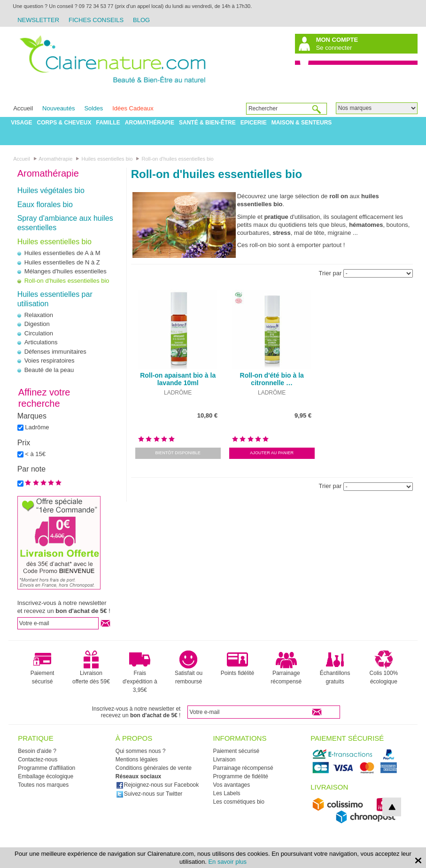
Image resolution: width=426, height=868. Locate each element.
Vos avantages (232, 785)
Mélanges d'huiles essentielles (66, 271)
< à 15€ (35, 454)
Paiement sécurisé (43, 667)
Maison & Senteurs (302, 123)
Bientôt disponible (178, 453)
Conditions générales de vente (154, 768)
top (392, 807)
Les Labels (227, 793)
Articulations (41, 342)
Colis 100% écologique (384, 667)
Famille (108, 123)
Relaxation (39, 315)
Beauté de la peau (49, 370)
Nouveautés (58, 108)
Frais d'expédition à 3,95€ (140, 672)
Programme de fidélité (241, 776)
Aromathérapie (150, 123)
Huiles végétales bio (51, 190)
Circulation (39, 333)
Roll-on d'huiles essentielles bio (67, 281)
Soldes (93, 108)
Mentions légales (137, 759)
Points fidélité (237, 663)
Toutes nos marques (43, 785)
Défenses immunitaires (55, 352)
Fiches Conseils (96, 20)
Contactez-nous (38, 759)
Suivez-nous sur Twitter (149, 794)
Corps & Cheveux (64, 123)
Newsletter (38, 20)
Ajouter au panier (272, 453)
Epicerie (254, 123)
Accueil (23, 108)
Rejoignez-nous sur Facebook (157, 785)
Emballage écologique (46, 776)
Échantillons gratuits (335, 667)
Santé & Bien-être (207, 123)
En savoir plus (227, 862)
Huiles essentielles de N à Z (62, 262)
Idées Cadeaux (133, 108)
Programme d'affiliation (46, 768)
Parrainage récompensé (286, 667)
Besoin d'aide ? (37, 751)
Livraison (225, 759)
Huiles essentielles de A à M (62, 253)
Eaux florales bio (45, 205)
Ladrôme (37, 427)
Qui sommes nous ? (141, 751)
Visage (21, 123)
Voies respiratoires (50, 360)
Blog (141, 20)
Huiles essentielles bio (54, 242)
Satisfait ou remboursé (189, 667)
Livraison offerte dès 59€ (91, 667)
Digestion (37, 324)
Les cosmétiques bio (239, 802)
